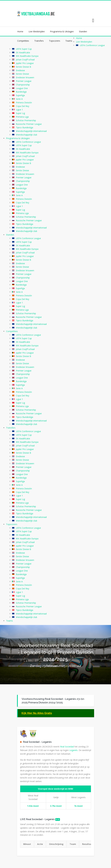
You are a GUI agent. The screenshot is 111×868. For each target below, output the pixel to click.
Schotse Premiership (26, 120)
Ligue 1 (19, 110)
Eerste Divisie (22, 74)
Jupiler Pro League (25, 63)
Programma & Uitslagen (62, 31)
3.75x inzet (56, 806)
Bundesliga (21, 92)
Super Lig (20, 113)
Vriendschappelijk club (27, 135)
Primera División (24, 103)
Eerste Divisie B (23, 67)
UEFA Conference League (92, 45)
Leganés (47, 742)
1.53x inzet (33, 806)
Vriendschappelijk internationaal (31, 131)
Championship (23, 85)
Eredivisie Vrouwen (25, 77)
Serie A (19, 99)
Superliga (20, 95)
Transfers (39, 41)
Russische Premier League (29, 124)
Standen (83, 31)
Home (20, 31)
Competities (23, 41)
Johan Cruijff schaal (25, 60)
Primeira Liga (22, 117)
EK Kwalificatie (23, 52)
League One (22, 88)
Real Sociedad (31, 742)
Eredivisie (20, 70)
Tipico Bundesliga (24, 127)
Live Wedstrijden (37, 31)
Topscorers (55, 41)
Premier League (24, 81)
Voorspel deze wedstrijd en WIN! (55, 789)
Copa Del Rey (23, 106)
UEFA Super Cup (24, 49)
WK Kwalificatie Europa (27, 56)
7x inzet (78, 806)
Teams (69, 41)
